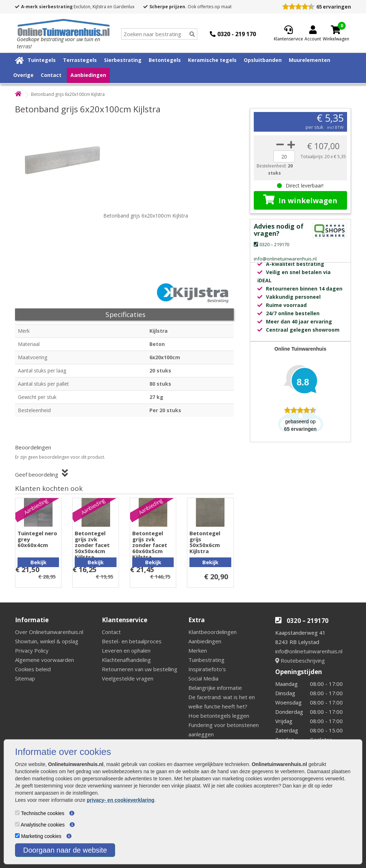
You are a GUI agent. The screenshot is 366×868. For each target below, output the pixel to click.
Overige (23, 75)
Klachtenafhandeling (126, 660)
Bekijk (38, 562)
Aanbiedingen (88, 75)
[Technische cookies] (17, 813)
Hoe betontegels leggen (219, 716)
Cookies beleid (33, 669)
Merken (198, 650)
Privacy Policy (32, 650)
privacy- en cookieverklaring (121, 800)
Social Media (203, 678)
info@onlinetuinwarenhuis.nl (309, 651)
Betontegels (165, 60)
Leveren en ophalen (126, 650)
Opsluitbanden (263, 60)
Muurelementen (310, 60)
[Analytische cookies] (17, 824)
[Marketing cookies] (17, 836)
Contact (51, 75)
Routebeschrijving (300, 660)
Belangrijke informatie (215, 688)
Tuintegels (42, 60)
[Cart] (336, 30)
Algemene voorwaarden (44, 660)
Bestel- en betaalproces (132, 641)
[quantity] (284, 156)
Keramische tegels (212, 60)
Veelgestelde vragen (128, 678)
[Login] (313, 34)
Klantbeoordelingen (212, 632)
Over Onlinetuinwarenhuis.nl (49, 632)
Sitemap (25, 678)
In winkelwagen (300, 200)
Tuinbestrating (206, 660)
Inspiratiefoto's (207, 669)
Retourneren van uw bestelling (140, 669)
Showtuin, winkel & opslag (47, 641)
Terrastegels (80, 60)
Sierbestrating (123, 60)
